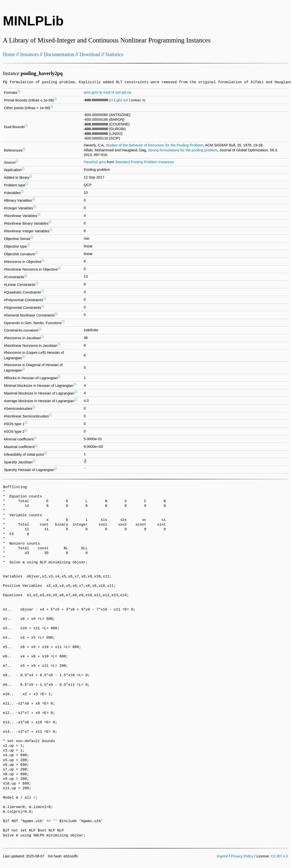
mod (107, 92)
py (129, 92)
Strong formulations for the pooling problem (183, 150)
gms (95, 92)
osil (118, 92)
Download (90, 54)
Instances (29, 54)
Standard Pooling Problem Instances (145, 162)
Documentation (59, 54)
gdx (119, 100)
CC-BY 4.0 (279, 856)
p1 (111, 100)
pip (124, 92)
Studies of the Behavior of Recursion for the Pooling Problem (154, 145)
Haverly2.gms (95, 162)
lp (101, 92)
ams (87, 92)
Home (9, 54)
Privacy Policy (242, 856)
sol (126, 100)
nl (113, 92)
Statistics (114, 54)
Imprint (222, 856)
